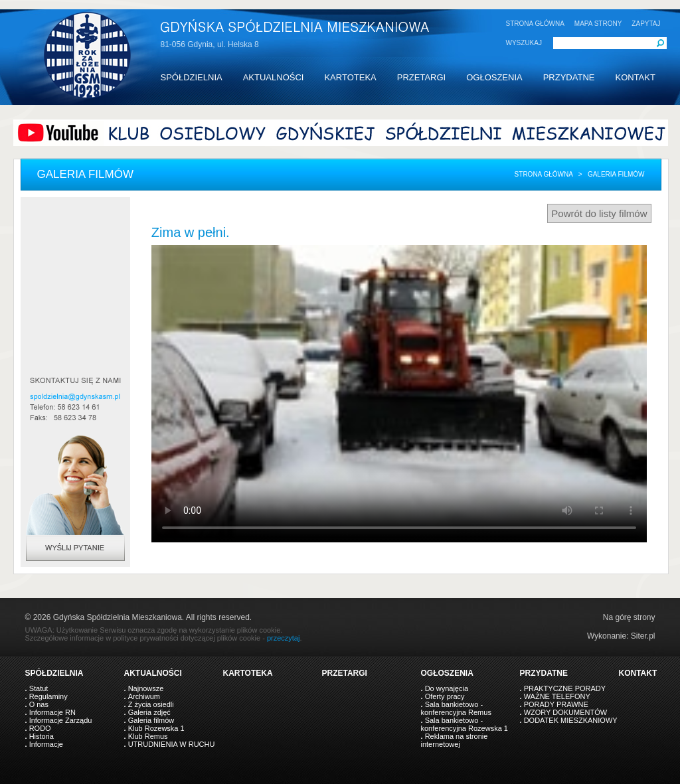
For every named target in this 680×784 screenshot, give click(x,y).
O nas (39, 704)
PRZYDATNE (569, 77)
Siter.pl (643, 636)
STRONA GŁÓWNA (535, 24)
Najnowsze (146, 688)
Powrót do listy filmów (599, 213)
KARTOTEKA (350, 77)
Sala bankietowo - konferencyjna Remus (456, 708)
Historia (42, 736)
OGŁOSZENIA (494, 77)
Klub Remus (148, 736)
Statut (39, 688)
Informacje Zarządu (61, 720)
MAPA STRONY (598, 24)
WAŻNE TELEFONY (557, 696)
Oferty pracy (445, 696)
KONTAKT (635, 77)
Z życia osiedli (151, 704)
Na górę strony (629, 617)
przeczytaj (284, 638)
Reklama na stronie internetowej (455, 740)
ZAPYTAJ (646, 24)
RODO (40, 728)
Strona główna (544, 174)
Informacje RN (52, 712)
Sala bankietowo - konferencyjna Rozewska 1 (465, 724)
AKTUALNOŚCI (274, 77)
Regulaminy (48, 696)
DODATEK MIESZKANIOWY (571, 720)
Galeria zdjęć (149, 712)
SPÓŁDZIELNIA (192, 77)
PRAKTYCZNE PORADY (565, 688)
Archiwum (144, 696)
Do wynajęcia (447, 688)
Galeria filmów (151, 720)
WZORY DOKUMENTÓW (565, 712)
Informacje (46, 744)
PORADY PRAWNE (556, 704)
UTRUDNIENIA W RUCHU (172, 744)
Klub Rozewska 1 (156, 728)
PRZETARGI (421, 77)
